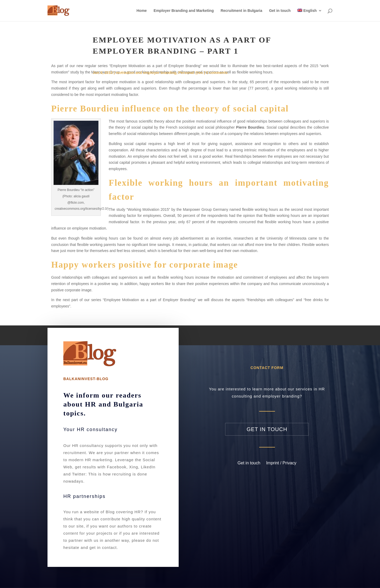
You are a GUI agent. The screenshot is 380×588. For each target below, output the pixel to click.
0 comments (217, 73)
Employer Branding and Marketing (184, 11)
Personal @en (191, 73)
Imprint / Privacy (281, 463)
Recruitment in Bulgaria (241, 11)
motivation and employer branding (146, 73)
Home (142, 11)
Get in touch (280, 11)
